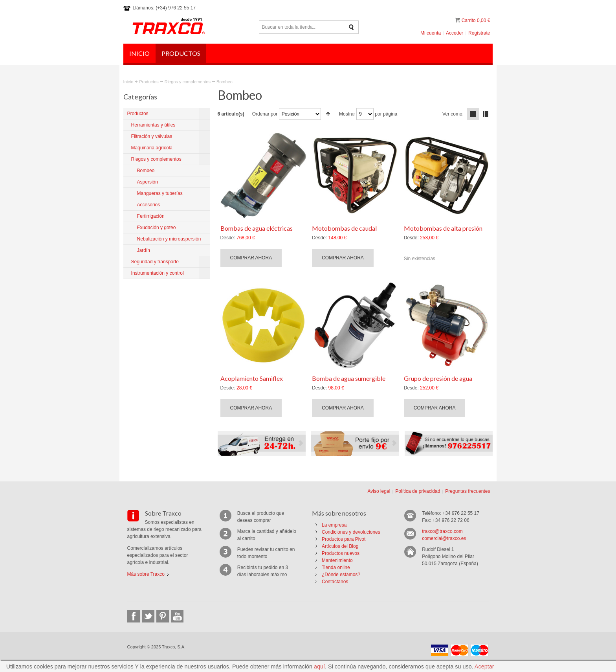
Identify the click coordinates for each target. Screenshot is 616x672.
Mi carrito (458, 20)
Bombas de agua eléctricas (257, 228)
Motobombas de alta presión (443, 228)
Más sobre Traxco (146, 574)
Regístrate (479, 33)
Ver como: (453, 114)
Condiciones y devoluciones (351, 532)
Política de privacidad (418, 491)
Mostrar (347, 114)
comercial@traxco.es (444, 538)
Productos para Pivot (344, 539)
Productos (149, 82)
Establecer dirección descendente (328, 114)
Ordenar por (265, 114)
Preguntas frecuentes (467, 491)
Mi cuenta (431, 33)
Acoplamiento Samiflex (252, 378)
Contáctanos (335, 582)
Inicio (128, 82)
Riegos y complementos (188, 82)
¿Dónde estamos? (341, 575)
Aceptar (484, 666)
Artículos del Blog (340, 546)
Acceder (455, 33)
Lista (486, 114)
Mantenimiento (337, 560)
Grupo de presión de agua (438, 378)
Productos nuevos (341, 553)
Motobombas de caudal (344, 228)
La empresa (334, 525)
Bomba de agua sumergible (349, 378)
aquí (319, 666)
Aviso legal (379, 491)
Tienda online (336, 567)
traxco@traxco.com (442, 531)
